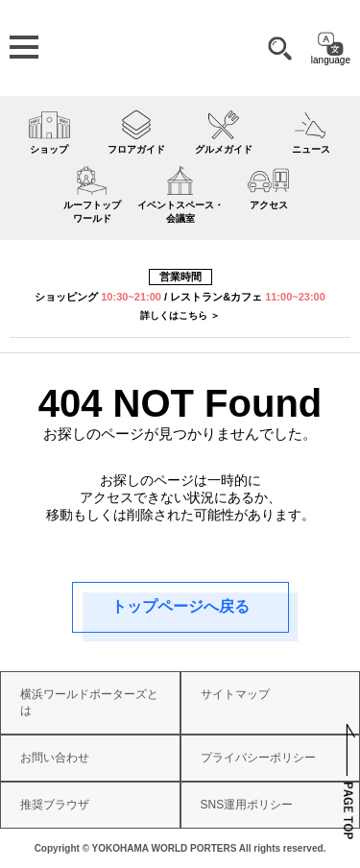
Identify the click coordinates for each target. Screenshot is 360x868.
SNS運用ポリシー (247, 805)
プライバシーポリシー (258, 758)
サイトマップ (235, 694)
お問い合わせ (55, 758)
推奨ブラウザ (55, 805)
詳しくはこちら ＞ (180, 315)
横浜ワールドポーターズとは (89, 702)
